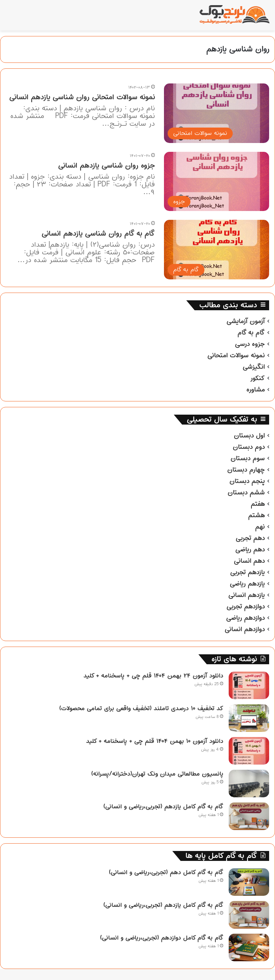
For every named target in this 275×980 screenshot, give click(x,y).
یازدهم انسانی (247, 595)
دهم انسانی (249, 561)
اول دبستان (249, 436)
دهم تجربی (250, 538)
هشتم (256, 515)
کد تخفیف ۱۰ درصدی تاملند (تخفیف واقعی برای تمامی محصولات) (141, 708)
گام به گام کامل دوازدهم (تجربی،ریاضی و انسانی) (162, 938)
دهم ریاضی (250, 550)
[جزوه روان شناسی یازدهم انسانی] (217, 182)
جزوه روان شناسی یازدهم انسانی (106, 166)
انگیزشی (254, 367)
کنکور (257, 378)
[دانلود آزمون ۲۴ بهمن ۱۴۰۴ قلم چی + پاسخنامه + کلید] (249, 685)
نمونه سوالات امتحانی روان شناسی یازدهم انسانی (82, 97)
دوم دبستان (249, 447)
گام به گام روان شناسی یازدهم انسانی (98, 234)
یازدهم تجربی (247, 572)
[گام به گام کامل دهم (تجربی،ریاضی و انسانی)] (249, 882)
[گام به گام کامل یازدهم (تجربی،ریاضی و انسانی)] (249, 816)
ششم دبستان (246, 493)
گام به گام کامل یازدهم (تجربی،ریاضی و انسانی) (163, 806)
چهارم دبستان (246, 470)
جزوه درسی (250, 344)
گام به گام (251, 333)
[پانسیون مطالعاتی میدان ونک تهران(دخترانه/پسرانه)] (249, 784)
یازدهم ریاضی (247, 584)
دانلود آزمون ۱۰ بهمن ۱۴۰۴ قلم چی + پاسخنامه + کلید (155, 741)
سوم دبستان (248, 458)
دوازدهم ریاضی (245, 618)
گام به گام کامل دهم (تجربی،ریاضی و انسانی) (166, 872)
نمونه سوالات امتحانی (236, 355)
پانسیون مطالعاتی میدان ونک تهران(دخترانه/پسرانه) (157, 774)
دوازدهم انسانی (245, 629)
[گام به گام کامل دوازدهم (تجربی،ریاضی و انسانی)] (249, 947)
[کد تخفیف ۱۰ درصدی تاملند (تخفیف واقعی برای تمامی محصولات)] (249, 718)
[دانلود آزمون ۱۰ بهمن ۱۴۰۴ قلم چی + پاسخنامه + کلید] (249, 751)
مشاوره (256, 390)
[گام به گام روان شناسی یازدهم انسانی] (217, 250)
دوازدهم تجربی (246, 607)
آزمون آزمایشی (246, 321)
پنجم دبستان (247, 481)
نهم (260, 527)
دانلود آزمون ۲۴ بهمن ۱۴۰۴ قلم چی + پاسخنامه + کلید (153, 676)
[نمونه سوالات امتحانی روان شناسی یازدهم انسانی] (217, 113)
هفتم (258, 504)
